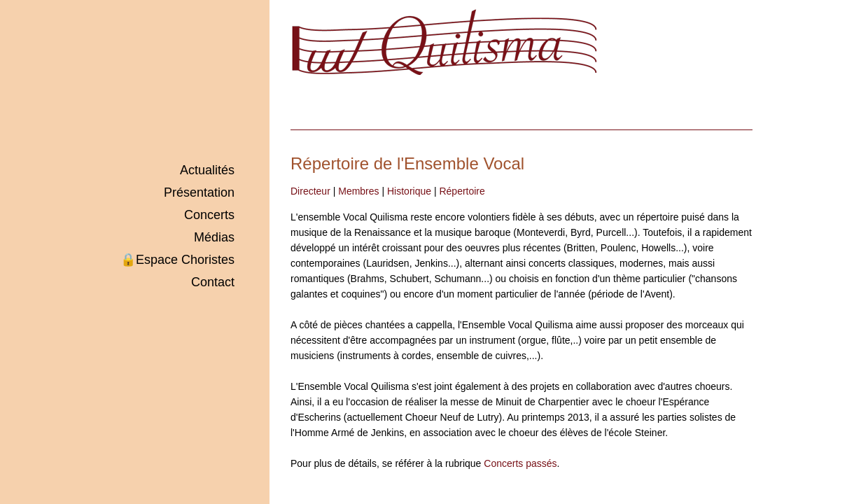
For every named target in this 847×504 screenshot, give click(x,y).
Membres (358, 191)
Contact (213, 282)
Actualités (207, 170)
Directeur (310, 191)
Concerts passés (520, 463)
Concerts (209, 215)
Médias (214, 237)
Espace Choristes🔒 (177, 260)
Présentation (199, 192)
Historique (409, 191)
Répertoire (462, 191)
